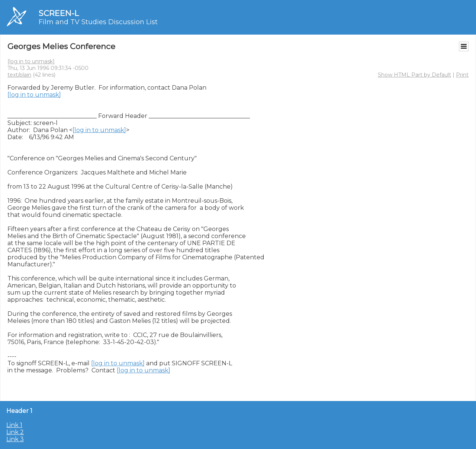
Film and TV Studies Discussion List (98, 22)
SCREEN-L (59, 13)
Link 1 (14, 425)
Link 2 (15, 432)
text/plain (19, 75)
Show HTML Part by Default (414, 75)
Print (462, 75)
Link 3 (15, 439)
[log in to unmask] (31, 61)
